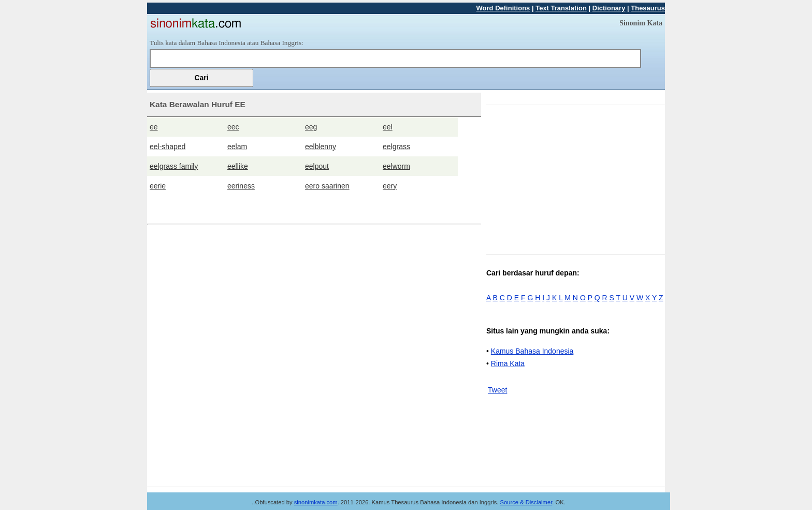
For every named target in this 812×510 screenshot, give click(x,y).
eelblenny (321, 147)
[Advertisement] (573, 178)
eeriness (241, 186)
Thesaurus (648, 8)
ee (154, 127)
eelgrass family (174, 166)
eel (388, 127)
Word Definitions (503, 8)
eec (233, 127)
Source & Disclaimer (526, 502)
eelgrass (396, 147)
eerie (158, 186)
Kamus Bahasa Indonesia (532, 351)
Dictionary (609, 8)
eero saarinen (327, 186)
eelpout (317, 166)
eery (390, 186)
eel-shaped (168, 147)
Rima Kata (508, 363)
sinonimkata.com (316, 502)
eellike (238, 166)
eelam (237, 147)
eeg (311, 127)
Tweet (497, 390)
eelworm (396, 166)
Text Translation (561, 8)
